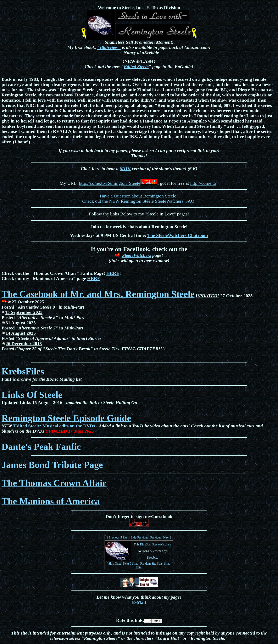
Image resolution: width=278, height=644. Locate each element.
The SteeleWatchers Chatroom (178, 235)
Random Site (148, 564)
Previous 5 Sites (119, 537)
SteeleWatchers (137, 255)
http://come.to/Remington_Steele (110, 183)
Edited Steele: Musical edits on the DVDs (54, 426)
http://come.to (203, 183)
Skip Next (114, 564)
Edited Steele (136, 66)
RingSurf (146, 544)
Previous (156, 537)
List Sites (164, 564)
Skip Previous (139, 537)
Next (166, 537)
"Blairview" (109, 47)
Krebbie (152, 558)
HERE (113, 273)
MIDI (125, 168)
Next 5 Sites (131, 564)
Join (138, 567)
